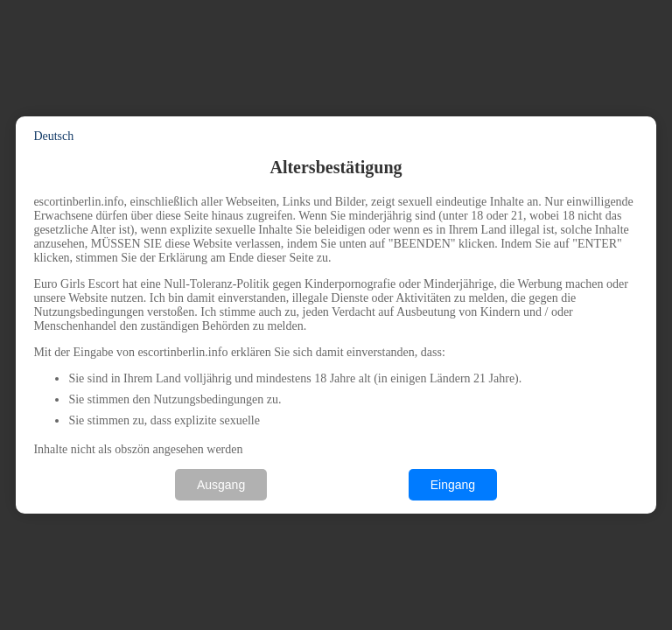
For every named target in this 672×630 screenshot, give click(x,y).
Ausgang (221, 485)
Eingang (453, 485)
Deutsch (53, 136)
